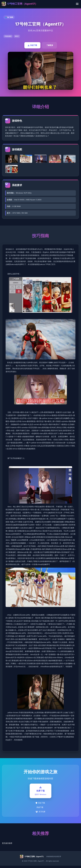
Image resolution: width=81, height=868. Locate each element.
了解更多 (50, 45)
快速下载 (32, 45)
